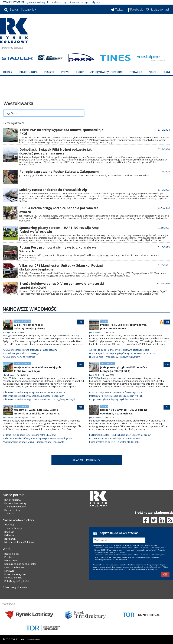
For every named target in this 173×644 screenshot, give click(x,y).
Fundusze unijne (13, 578)
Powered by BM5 (34, 640)
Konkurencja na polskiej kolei (20, 564)
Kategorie (28, 9)
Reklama (9, 535)
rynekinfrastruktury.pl (37, 2)
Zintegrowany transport (106, 72)
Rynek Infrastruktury (15, 503)
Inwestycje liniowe (14, 567)
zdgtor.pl (96, 2)
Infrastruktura (28, 72)
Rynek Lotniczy (12, 510)
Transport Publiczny (15, 507)
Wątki (152, 72)
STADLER (9, 571)
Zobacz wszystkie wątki (15, 587)
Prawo (65, 72)
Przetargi (9, 557)
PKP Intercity (11, 561)
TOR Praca (10, 513)
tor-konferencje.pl (79, 2)
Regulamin (10, 539)
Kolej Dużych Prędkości (17, 581)
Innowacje (135, 72)
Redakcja (9, 532)
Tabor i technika (22, 321)
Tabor (80, 72)
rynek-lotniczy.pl (59, 2)
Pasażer (49, 72)
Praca (166, 72)
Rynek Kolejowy (13, 500)
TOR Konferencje (13, 528)
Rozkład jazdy (12, 554)
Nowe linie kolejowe (15, 574)
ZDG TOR (9, 525)
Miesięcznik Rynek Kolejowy (19, 542)
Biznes (8, 72)
